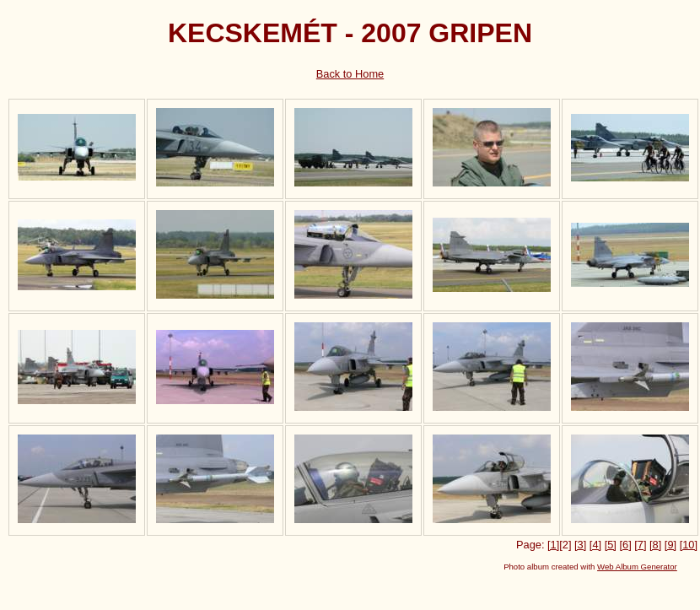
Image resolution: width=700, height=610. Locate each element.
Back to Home (350, 74)
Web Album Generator (637, 567)
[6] (625, 545)
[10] (689, 545)
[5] (611, 545)
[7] (640, 545)
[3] (580, 545)
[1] (553, 545)
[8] (655, 545)
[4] (595, 545)
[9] (670, 545)
